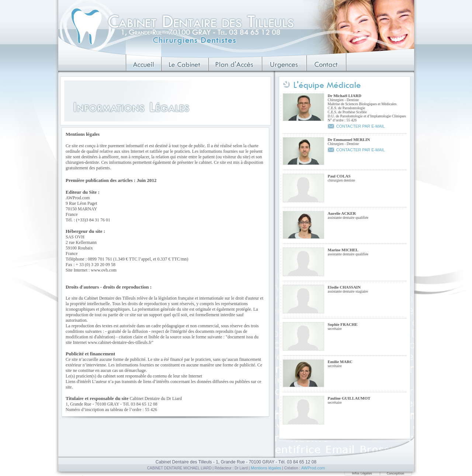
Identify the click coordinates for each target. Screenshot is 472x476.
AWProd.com (313, 468)
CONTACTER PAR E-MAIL (361, 126)
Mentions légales (266, 468)
